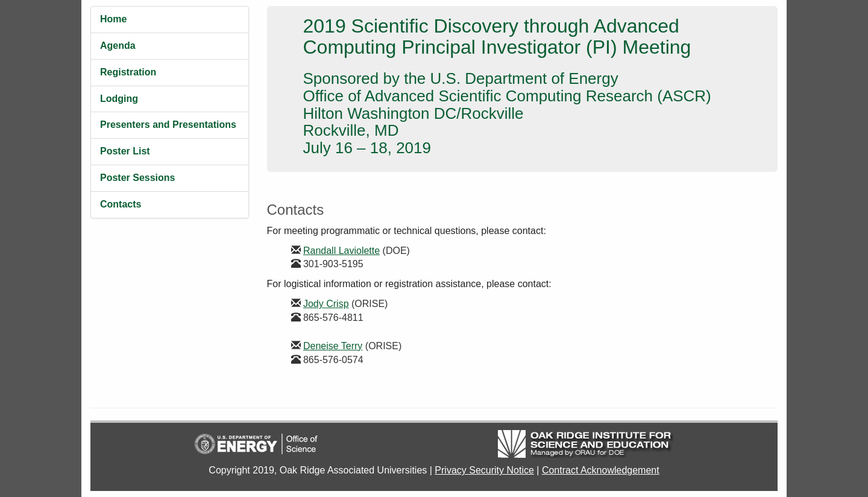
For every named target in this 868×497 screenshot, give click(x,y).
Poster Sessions (138, 178)
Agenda (118, 46)
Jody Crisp (326, 304)
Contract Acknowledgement (601, 470)
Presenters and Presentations (168, 125)
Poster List (125, 151)
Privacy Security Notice (484, 470)
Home (113, 19)
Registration (128, 72)
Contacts (121, 204)
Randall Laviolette (341, 251)
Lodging (119, 99)
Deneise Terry (333, 346)
